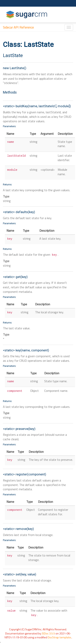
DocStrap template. (60, 637)
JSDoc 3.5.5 (48, 633)
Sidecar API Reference (18, 27)
